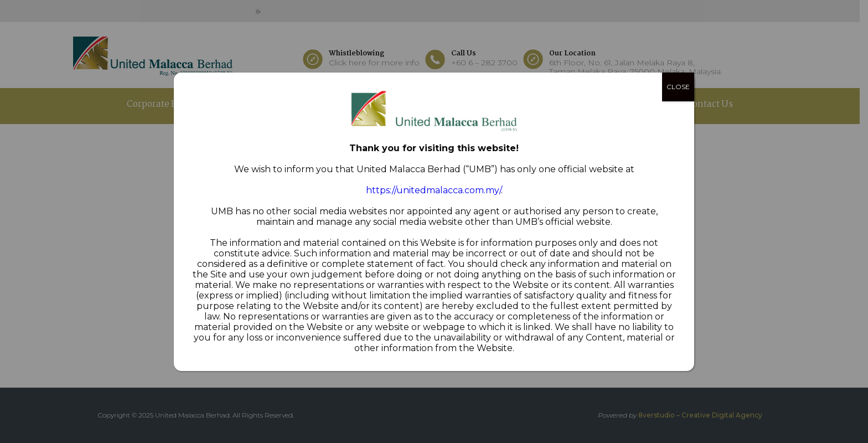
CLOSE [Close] (678, 87)
